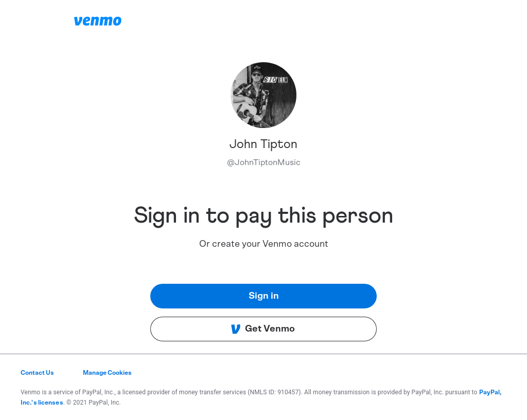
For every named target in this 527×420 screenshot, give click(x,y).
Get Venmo (263, 329)
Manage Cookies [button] (107, 373)
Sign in (264, 296)
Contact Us (37, 373)
